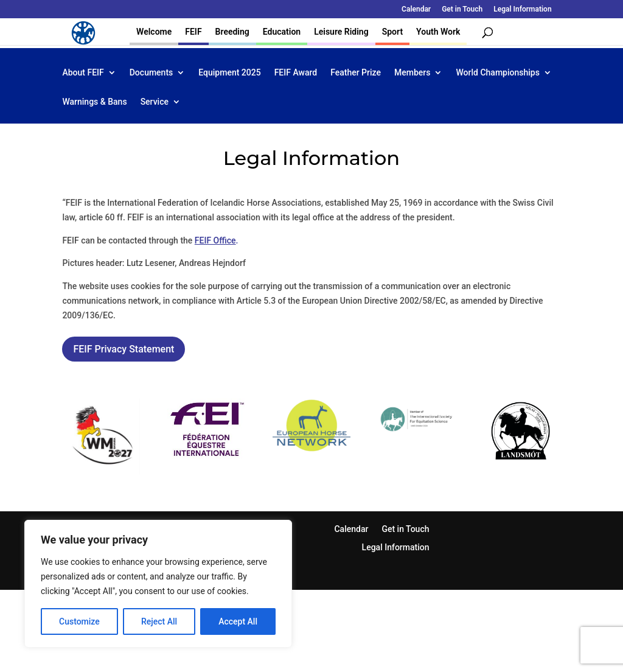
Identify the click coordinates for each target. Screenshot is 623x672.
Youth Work (438, 32)
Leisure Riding (341, 32)
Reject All (159, 621)
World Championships (497, 73)
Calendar (416, 9)
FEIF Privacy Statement (124, 349)
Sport (392, 32)
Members (412, 73)
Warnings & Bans (94, 102)
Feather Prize (356, 73)
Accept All (238, 621)
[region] (158, 584)
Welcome (154, 32)
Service (155, 102)
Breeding (232, 32)
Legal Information (522, 9)
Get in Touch (462, 9)
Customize (79, 621)
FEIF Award (296, 73)
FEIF (193, 32)
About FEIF (83, 73)
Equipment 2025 (229, 73)
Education (282, 32)
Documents (151, 73)
